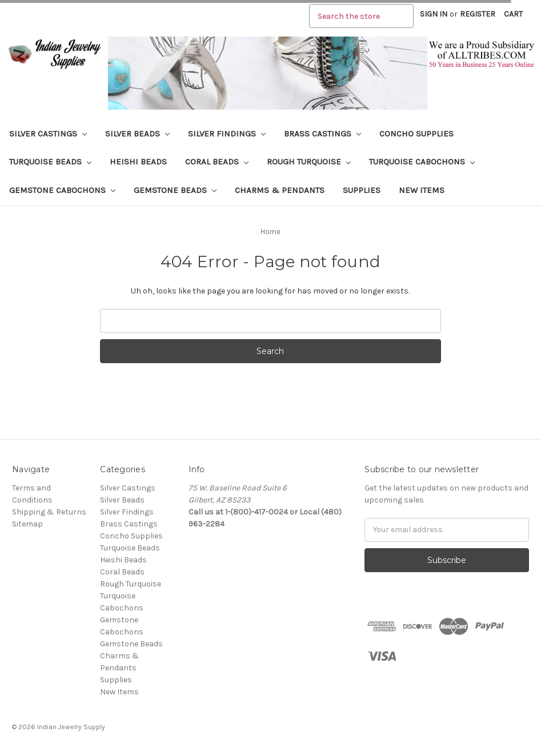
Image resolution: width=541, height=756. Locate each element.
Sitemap (27, 524)
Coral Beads (217, 162)
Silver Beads (137, 134)
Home (270, 232)
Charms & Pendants (280, 190)
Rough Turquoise (309, 162)
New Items (422, 190)
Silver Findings (227, 134)
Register (478, 14)
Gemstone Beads (175, 190)
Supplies (362, 190)
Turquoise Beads (50, 162)
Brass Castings (322, 134)
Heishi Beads (138, 162)
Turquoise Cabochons (422, 162)
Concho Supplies (416, 134)
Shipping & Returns (49, 512)
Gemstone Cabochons (62, 190)
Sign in (434, 14)
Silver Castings (48, 134)
